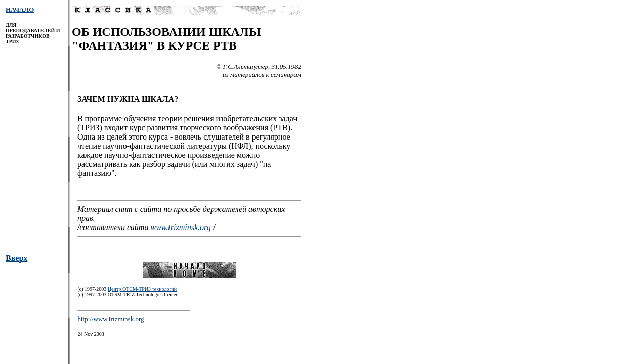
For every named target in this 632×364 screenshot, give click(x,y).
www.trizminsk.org (181, 229)
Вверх (16, 261)
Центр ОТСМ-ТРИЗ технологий (142, 292)
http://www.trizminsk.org (111, 322)
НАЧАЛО (20, 9)
